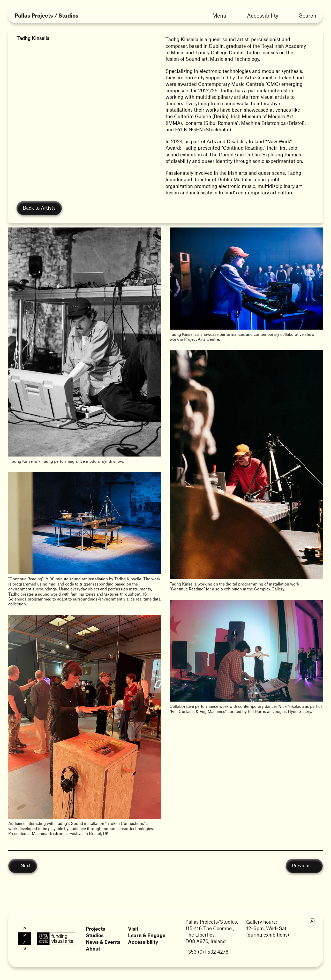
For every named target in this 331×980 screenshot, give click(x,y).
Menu (219, 15)
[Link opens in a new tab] (312, 921)
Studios (95, 935)
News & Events (103, 942)
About (93, 949)
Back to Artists (39, 208)
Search (308, 15)
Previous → (304, 866)
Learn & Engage (147, 935)
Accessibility (263, 15)
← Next (23, 866)
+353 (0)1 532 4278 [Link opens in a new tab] (207, 952)
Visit (133, 929)
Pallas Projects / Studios (47, 16)
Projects (96, 929)
